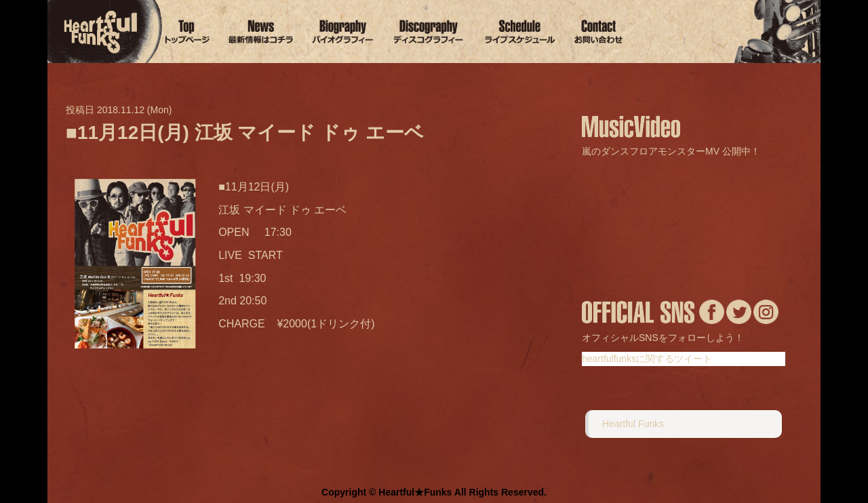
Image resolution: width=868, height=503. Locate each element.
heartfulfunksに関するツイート (647, 359)
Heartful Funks (633, 424)
